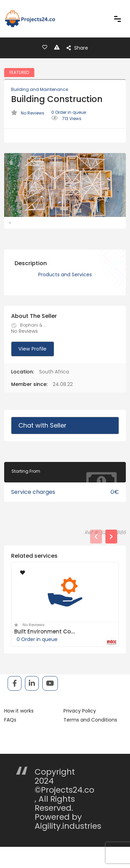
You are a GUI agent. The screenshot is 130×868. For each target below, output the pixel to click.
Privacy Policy (80, 733)
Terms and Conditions (90, 742)
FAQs (10, 742)
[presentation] (96, 559)
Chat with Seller (42, 448)
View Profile (32, 371)
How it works (19, 733)
